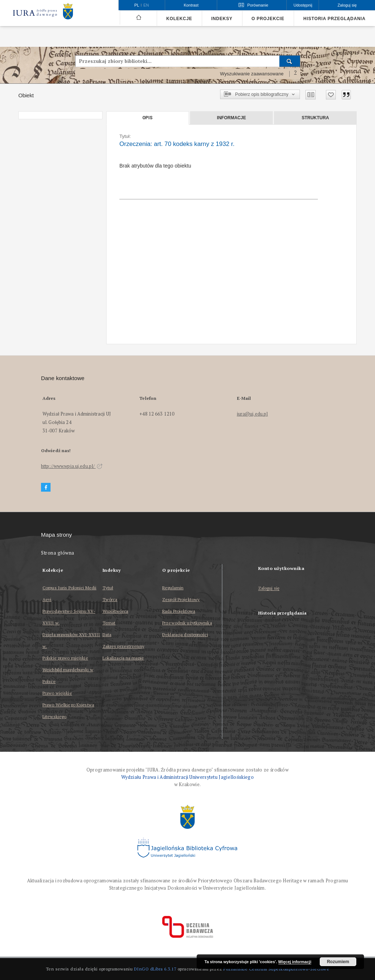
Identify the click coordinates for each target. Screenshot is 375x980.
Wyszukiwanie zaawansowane (252, 74)
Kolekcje (179, 19)
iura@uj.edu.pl (253, 414)
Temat (109, 623)
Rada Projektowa (179, 611)
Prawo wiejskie (57, 693)
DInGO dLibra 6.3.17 (155, 969)
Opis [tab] (147, 118)
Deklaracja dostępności (185, 634)
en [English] (146, 5)
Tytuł (108, 588)
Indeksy (222, 19)
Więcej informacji (295, 962)
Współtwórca (115, 611)
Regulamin (173, 588)
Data (107, 634)
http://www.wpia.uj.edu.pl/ (72, 466)
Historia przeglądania (334, 19)
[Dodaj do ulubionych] (331, 95)
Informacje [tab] (231, 118)
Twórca (110, 599)
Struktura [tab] (315, 118)
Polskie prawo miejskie (65, 658)
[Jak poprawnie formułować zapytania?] (296, 74)
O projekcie (268, 19)
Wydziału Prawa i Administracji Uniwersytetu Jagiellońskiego (187, 777)
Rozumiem (338, 962)
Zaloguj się (269, 588)
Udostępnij (303, 5)
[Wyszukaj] (290, 61)
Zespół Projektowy (181, 599)
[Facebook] (46, 487)
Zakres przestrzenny (123, 646)
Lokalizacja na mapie (123, 658)
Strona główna (58, 553)
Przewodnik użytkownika (187, 623)
